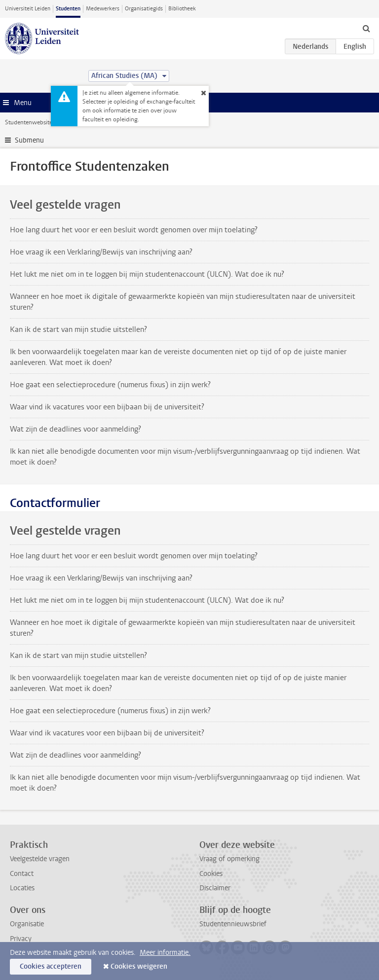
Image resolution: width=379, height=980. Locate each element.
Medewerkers (103, 9)
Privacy (21, 939)
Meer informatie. (165, 953)
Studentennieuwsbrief (233, 924)
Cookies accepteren (51, 966)
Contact (22, 874)
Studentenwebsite (29, 122)
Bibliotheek (182, 9)
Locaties (22, 888)
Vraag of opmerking (229, 859)
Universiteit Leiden (28, 9)
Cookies (211, 874)
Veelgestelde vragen (40, 859)
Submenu (29, 140)
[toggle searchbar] (366, 28)
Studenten (68, 9)
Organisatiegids (144, 9)
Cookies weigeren (139, 966)
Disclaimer (215, 888)
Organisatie (27, 924)
